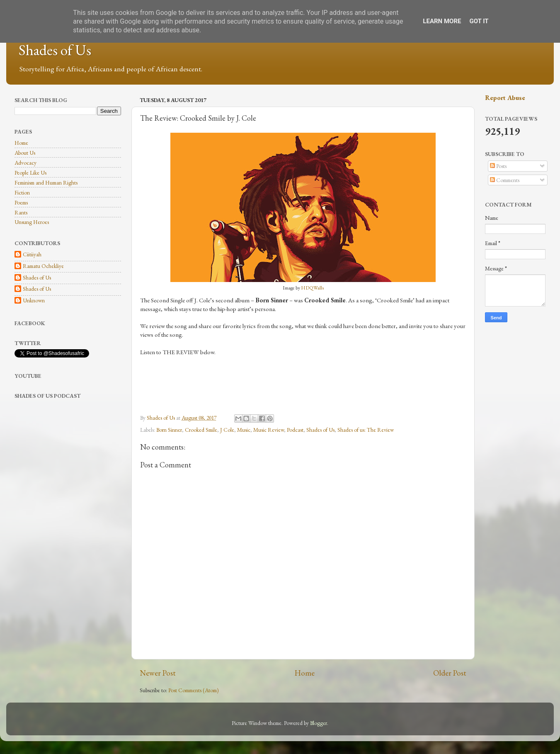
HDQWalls (312, 288)
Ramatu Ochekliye (43, 266)
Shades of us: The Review (366, 430)
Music (244, 430)
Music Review (269, 430)
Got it (479, 21)
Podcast (295, 430)
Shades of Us (55, 50)
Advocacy (25, 163)
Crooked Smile (201, 430)
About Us (25, 153)
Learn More (442, 21)
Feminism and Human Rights (46, 182)
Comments (505, 180)
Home (305, 673)
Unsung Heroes (32, 222)
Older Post (450, 673)
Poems (21, 202)
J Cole (227, 430)
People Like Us (30, 173)
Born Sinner (169, 430)
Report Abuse (505, 98)
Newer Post (158, 673)
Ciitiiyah (32, 254)
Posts (498, 166)
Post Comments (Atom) (194, 690)
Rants (21, 212)
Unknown (34, 300)
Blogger (319, 723)
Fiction (22, 192)
